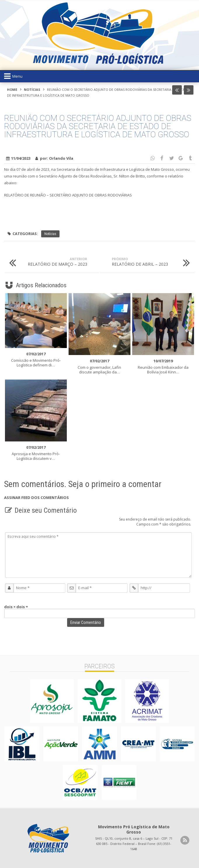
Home (12, 89)
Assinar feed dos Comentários (36, 498)
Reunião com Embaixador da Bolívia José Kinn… (163, 366)
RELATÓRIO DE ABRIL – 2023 (153, 262)
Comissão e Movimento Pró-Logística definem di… (36, 359)
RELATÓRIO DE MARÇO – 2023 (46, 262)
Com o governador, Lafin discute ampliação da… (99, 366)
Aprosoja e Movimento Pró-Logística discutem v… (36, 453)
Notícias (32, 89)
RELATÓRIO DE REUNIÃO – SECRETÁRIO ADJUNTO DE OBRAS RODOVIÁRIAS (68, 195)
